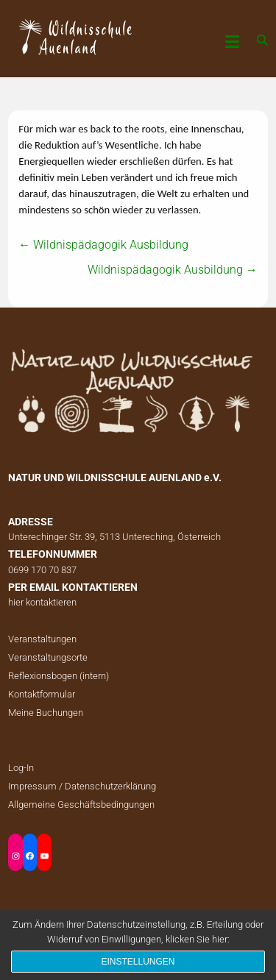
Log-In (21, 768)
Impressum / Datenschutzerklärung (82, 786)
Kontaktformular (42, 694)
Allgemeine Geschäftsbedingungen (81, 805)
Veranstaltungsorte (48, 657)
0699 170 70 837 (42, 570)
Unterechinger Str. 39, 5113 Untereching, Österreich (114, 537)
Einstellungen (138, 962)
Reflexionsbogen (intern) (59, 676)
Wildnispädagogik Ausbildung (103, 245)
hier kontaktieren (42, 602)
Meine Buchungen (46, 713)
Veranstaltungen (42, 639)
